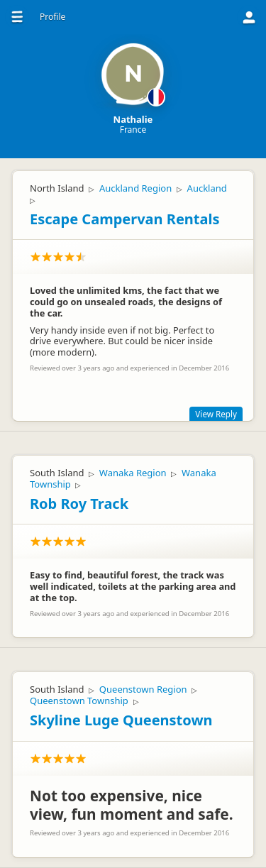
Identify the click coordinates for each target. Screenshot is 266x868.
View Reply (216, 414)
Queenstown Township (79, 701)
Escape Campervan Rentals (124, 219)
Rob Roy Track (79, 504)
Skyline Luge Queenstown (121, 720)
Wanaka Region (133, 473)
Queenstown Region (143, 689)
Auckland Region (135, 188)
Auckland (207, 188)
